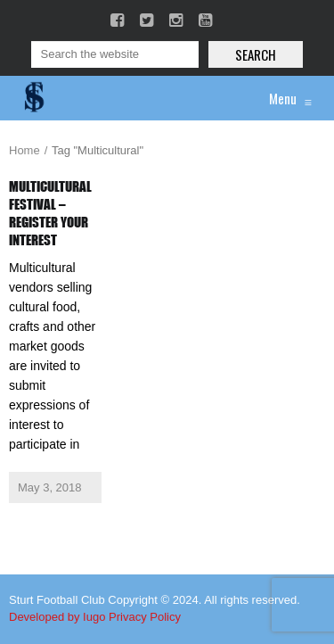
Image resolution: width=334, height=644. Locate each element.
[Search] (115, 54)
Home (24, 150)
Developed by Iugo (57, 617)
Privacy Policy (145, 617)
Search (256, 54)
